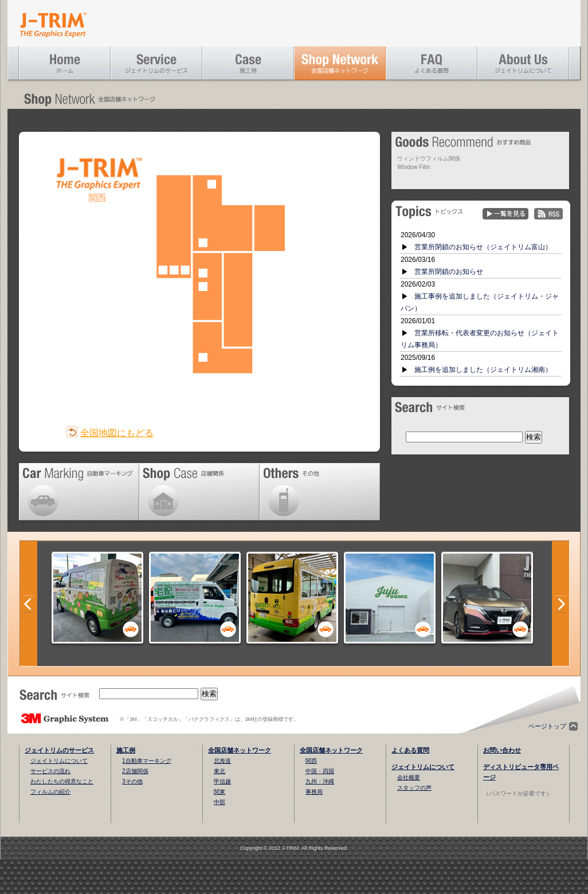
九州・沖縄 (320, 781)
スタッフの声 (414, 788)
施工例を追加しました (483, 370)
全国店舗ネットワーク (240, 750)
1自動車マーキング (147, 761)
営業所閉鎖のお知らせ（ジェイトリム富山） (483, 247)
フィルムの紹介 (50, 792)
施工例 (126, 750)
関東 (219, 792)
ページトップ (547, 726)
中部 (219, 802)
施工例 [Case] (248, 63)
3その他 (132, 781)
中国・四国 (320, 771)
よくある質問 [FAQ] (432, 63)
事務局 (314, 792)
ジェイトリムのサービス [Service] (156, 63)
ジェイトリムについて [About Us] (523, 63)
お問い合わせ (502, 750)
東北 (219, 771)
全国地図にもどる (117, 433)
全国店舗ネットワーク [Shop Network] (340, 63)
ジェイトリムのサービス (59, 750)
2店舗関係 (135, 771)
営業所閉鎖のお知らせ (449, 272)
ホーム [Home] (65, 63)
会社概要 (409, 777)
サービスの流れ (50, 771)
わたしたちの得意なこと (62, 781)
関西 (311, 761)
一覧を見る (505, 214)
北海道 (222, 761)
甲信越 (222, 781)
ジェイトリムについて (59, 761)
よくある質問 (410, 750)
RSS (548, 214)
